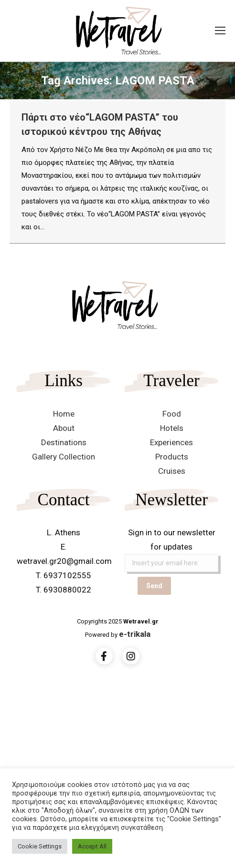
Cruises (172, 471)
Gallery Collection (64, 457)
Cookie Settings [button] (40, 846)
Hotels (172, 428)
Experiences (171, 442)
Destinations (64, 442)
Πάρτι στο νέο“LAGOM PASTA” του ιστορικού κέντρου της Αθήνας (100, 124)
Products (172, 457)
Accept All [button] (92, 846)
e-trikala (135, 634)
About (64, 428)
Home (64, 414)
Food (172, 414)
